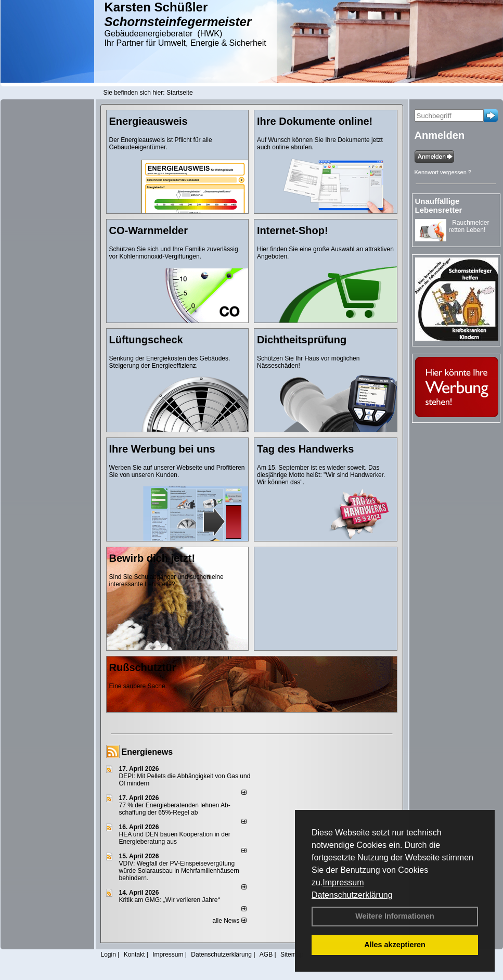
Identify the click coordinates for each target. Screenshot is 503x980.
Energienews (147, 752)
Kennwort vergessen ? (443, 172)
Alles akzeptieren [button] (395, 945)
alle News (229, 921)
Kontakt (134, 955)
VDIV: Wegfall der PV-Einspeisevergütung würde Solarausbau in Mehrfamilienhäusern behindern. (179, 871)
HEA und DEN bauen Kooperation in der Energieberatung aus (175, 838)
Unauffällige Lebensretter (439, 205)
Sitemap (292, 955)
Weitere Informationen (395, 916)
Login (108, 955)
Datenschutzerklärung (352, 895)
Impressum (343, 882)
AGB (266, 955)
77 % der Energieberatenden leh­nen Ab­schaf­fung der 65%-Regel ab (175, 809)
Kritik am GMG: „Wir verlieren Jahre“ (170, 900)
